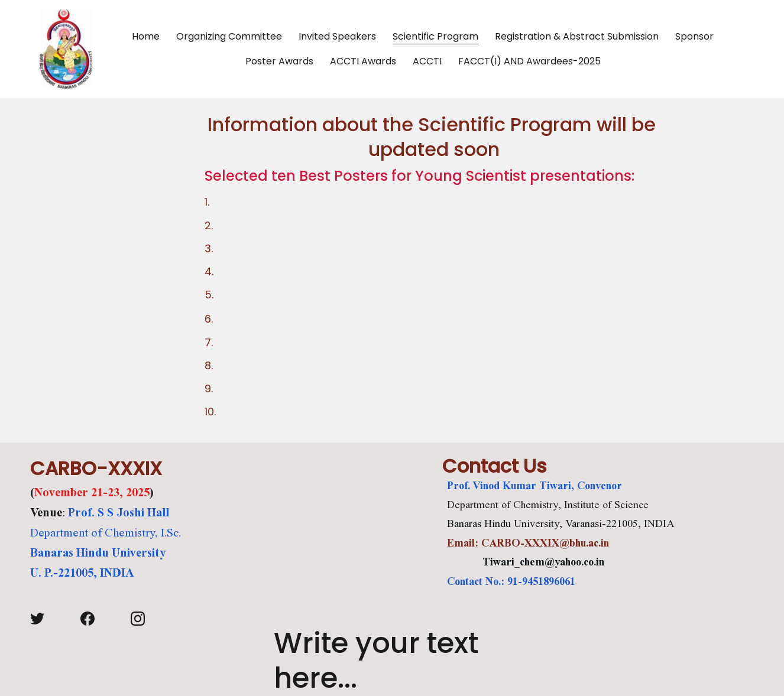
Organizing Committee (229, 36)
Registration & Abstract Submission (577, 36)
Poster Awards (279, 61)
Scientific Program (435, 36)
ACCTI (427, 61)
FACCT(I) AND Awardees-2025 (529, 61)
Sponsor (694, 36)
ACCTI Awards (363, 61)
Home (146, 36)
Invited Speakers (337, 36)
